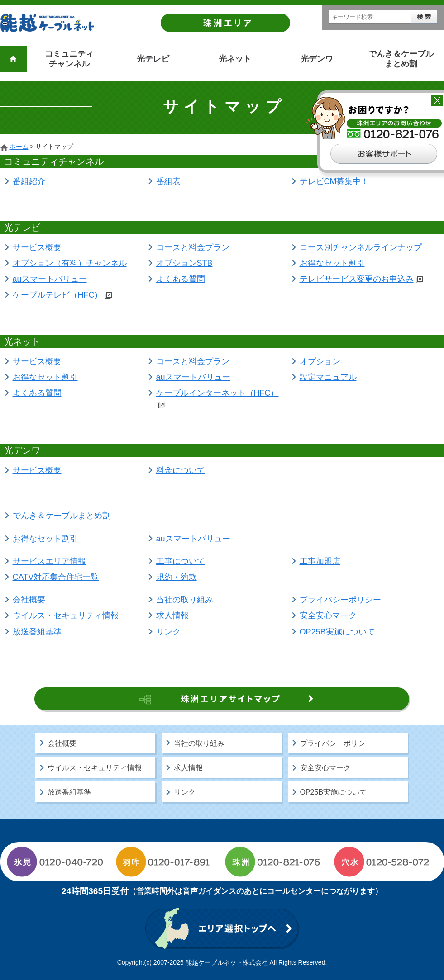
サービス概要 (37, 247)
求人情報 (172, 615)
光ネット (235, 59)
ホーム (19, 147)
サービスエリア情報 (49, 561)
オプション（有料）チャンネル (70, 263)
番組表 (168, 181)
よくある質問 (181, 279)
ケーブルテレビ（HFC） (62, 295)
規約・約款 (177, 577)
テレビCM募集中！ (334, 181)
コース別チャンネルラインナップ (361, 247)
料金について (181, 470)
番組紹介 (29, 181)
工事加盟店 (320, 561)
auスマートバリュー (50, 279)
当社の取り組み (185, 600)
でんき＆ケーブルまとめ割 (401, 59)
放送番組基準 (37, 632)
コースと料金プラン (193, 247)
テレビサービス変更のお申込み (361, 279)
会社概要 (29, 600)
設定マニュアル (328, 377)
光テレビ (153, 59)
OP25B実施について (337, 632)
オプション (320, 361)
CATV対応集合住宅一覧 (56, 577)
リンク (168, 632)
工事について (181, 561)
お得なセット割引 (332, 263)
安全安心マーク (328, 615)
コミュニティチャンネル (69, 59)
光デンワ (317, 59)
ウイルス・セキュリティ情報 (66, 615)
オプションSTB (184, 263)
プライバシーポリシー (340, 600)
